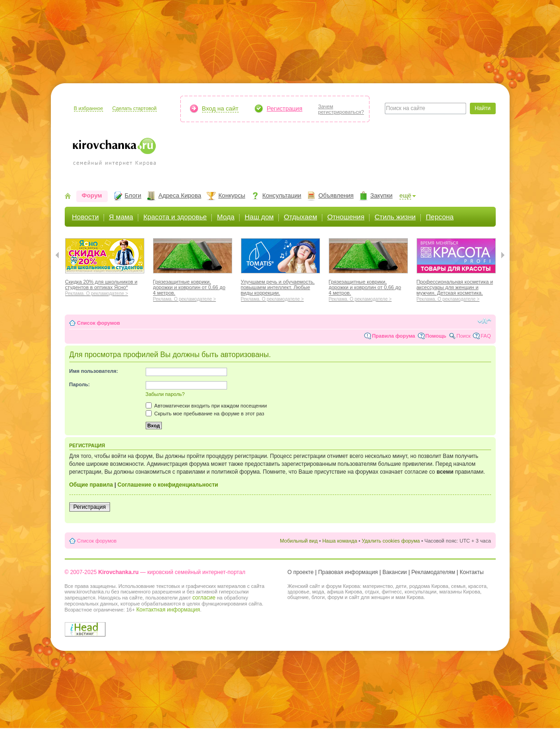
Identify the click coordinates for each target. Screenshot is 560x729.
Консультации (282, 195)
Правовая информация (348, 572)
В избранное (89, 108)
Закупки (382, 195)
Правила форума (393, 336)
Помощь (436, 336)
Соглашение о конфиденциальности (168, 485)
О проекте (301, 572)
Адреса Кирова (180, 195)
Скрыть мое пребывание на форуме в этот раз (205, 414)
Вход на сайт (220, 108)
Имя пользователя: (94, 371)
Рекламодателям (434, 572)
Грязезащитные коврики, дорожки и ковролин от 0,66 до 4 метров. (193, 289)
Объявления (336, 195)
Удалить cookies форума (391, 541)
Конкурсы (232, 195)
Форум (92, 195)
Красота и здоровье (175, 217)
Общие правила (91, 485)
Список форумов (99, 323)
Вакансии (395, 572)
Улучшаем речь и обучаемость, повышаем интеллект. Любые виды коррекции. (280, 289)
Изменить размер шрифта (484, 321)
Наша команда (340, 541)
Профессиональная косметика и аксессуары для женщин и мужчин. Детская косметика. (456, 289)
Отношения (346, 217)
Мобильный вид (299, 541)
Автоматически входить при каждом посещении (206, 406)
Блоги (133, 195)
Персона (440, 217)
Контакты (472, 572)
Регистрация (285, 108)
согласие (204, 598)
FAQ (486, 336)
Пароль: (80, 384)
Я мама (121, 217)
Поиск (463, 336)
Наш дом (259, 217)
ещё (406, 195)
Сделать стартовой (135, 108)
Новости (86, 217)
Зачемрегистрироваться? (341, 109)
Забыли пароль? (165, 394)
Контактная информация (168, 610)
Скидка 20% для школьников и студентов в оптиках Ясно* (105, 286)
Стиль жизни (395, 217)
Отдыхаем (301, 217)
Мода (226, 217)
